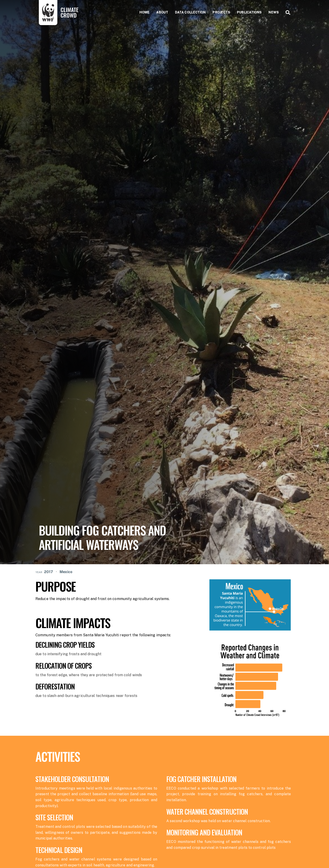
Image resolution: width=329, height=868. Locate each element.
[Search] (286, 13)
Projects (221, 12)
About (162, 12)
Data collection (190, 12)
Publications (249, 12)
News (273, 12)
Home (144, 12)
